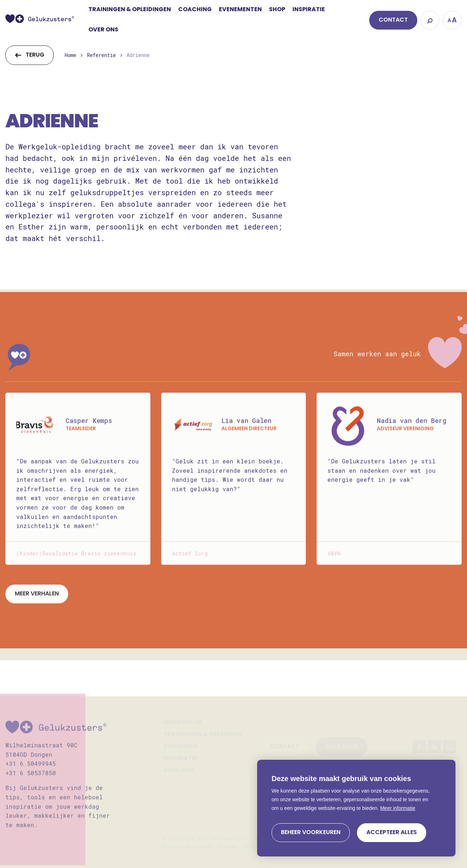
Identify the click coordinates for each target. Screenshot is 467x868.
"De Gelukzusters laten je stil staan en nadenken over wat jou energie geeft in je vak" (382, 479)
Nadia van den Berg (411, 429)
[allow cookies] (392, 833)
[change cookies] (311, 833)
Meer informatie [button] (398, 808)
